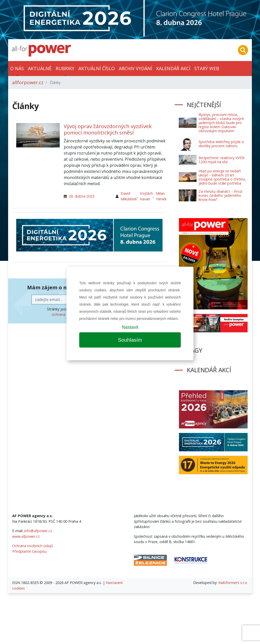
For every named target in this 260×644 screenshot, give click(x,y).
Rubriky (65, 68)
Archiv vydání (135, 68)
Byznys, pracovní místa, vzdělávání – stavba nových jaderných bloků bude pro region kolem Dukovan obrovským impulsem (221, 123)
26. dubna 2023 (82, 196)
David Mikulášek (129, 196)
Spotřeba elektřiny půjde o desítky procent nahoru (221, 144)
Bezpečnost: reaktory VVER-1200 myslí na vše (222, 160)
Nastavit (130, 327)
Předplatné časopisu (29, 551)
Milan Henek (161, 196)
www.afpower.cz (26, 536)
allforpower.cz (28, 82)
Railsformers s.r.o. (233, 583)
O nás (17, 68)
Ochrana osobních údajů (33, 546)
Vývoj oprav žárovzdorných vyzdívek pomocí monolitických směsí (108, 129)
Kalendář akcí (173, 68)
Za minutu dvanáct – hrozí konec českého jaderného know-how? (220, 195)
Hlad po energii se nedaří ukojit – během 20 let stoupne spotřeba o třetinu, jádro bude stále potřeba (222, 177)
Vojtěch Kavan (146, 196)
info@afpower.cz (38, 531)
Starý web (207, 68)
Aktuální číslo (97, 68)
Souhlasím (130, 340)
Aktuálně (40, 68)
